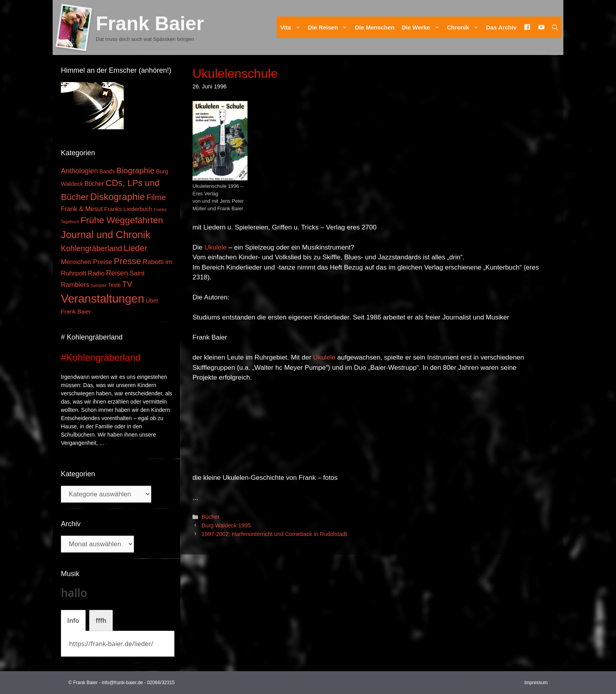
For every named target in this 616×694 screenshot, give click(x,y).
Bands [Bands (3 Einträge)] (107, 172)
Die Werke (422, 27)
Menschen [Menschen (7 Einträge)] (76, 262)
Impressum (536, 683)
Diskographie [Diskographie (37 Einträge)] (118, 197)
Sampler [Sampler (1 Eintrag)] (99, 285)
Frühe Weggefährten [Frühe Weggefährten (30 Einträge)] (122, 220)
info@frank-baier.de (122, 683)
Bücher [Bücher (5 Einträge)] (94, 184)
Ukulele (215, 247)
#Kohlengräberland (101, 357)
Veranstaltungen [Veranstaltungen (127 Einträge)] (103, 298)
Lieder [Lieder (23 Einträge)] (136, 248)
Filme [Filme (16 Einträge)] (156, 197)
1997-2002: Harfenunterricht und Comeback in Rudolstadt (274, 534)
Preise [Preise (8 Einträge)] (103, 262)
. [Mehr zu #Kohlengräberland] (106, 443)
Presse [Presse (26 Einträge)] (127, 261)
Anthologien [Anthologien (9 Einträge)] (79, 171)
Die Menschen (375, 27)
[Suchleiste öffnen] (555, 27)
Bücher (211, 517)
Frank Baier (150, 24)
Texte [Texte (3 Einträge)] (115, 285)
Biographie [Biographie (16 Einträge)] (135, 171)
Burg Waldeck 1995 (226, 525)
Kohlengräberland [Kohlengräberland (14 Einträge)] (92, 248)
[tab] (73, 621)
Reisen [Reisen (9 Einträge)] (117, 273)
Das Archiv (501, 27)
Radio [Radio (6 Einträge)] (96, 273)
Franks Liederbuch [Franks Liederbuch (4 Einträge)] (128, 209)
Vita (292, 27)
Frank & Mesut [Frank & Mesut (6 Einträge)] (82, 209)
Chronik (465, 27)
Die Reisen (330, 27)
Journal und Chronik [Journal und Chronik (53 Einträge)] (105, 235)
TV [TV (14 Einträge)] (127, 284)
